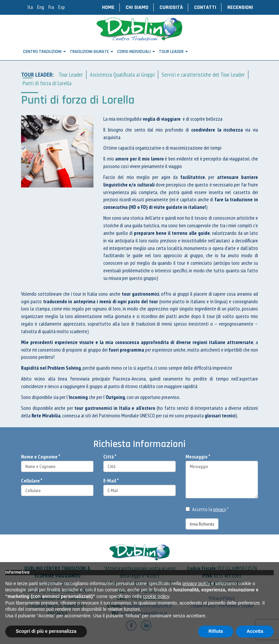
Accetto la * (207, 509)
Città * (110, 457)
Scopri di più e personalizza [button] (46, 631)
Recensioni (240, 7)
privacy (220, 509)
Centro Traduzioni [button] (44, 52)
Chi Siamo (137, 7)
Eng (41, 7)
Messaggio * (198, 457)
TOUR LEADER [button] (173, 52)
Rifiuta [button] (216, 631)
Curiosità (171, 7)
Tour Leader (71, 74)
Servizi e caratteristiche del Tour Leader (203, 74)
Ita (30, 7)
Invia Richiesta (202, 524)
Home (108, 7)
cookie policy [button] (156, 596)
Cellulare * (32, 481)
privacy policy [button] (196, 583)
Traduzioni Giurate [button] (91, 52)
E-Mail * (111, 481)
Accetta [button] (255, 631)
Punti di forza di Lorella (47, 83)
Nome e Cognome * (41, 457)
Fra (51, 7)
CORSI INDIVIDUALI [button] (136, 52)
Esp (62, 7)
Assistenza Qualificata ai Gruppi (122, 74)
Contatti (205, 7)
